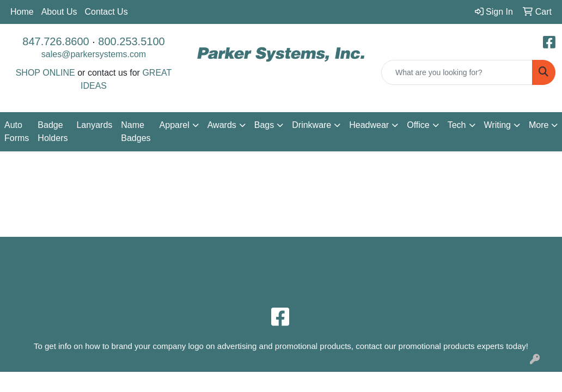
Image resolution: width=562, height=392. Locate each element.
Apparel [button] (175, 125)
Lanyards (94, 125)
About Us (59, 12)
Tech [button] (457, 125)
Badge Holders (53, 131)
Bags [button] (264, 125)
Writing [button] (498, 125)
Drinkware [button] (311, 125)
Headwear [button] (369, 125)
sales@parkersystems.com (94, 54)
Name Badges (136, 131)
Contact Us (106, 12)
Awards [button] (222, 125)
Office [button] (418, 125)
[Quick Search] (457, 72)
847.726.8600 (56, 41)
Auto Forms (17, 131)
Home (22, 12)
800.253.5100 (131, 41)
